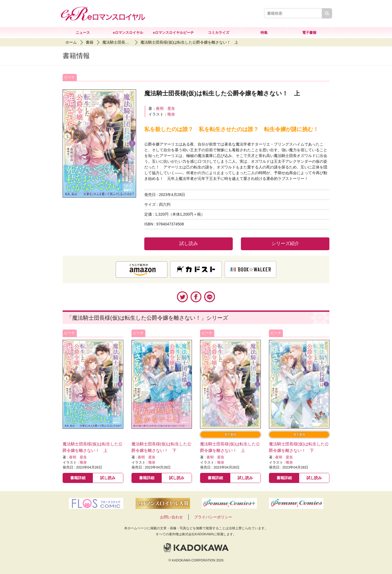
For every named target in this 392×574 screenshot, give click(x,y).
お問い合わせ (171, 517)
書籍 (90, 42)
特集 (264, 33)
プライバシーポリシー (213, 517)
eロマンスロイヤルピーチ (173, 33)
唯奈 (171, 114)
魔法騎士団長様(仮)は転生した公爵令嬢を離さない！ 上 (189, 42)
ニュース (83, 33)
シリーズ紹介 (285, 244)
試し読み (189, 244)
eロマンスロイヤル (128, 33)
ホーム (71, 42)
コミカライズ (219, 33)
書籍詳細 (78, 478)
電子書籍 (309, 33)
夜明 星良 (166, 108)
